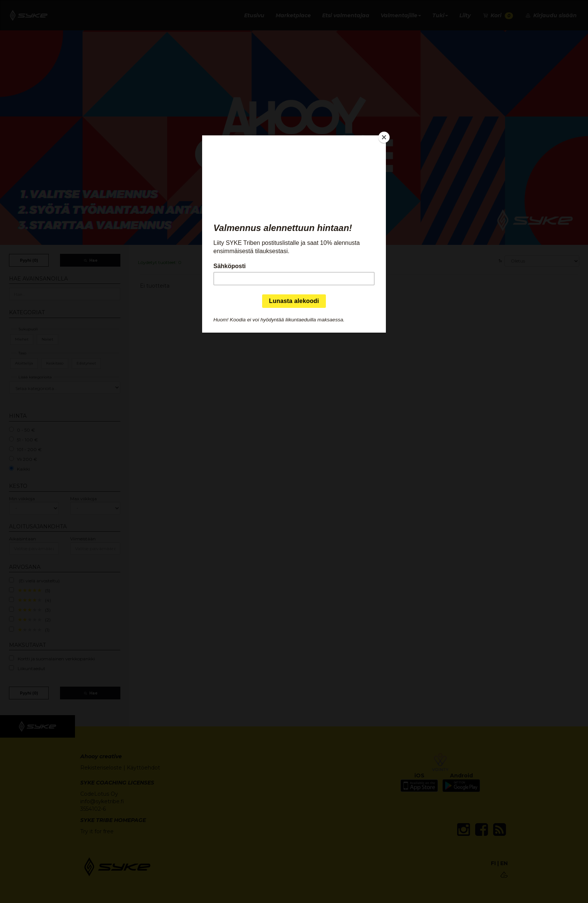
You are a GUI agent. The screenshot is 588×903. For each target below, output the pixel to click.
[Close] (384, 137)
